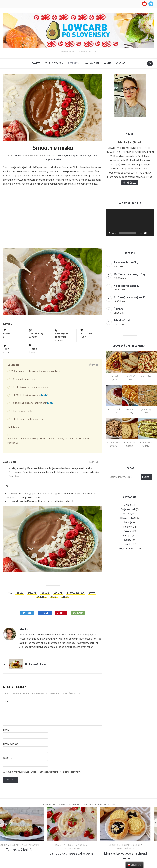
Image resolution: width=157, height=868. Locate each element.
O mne (108, 63)
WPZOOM (111, 804)
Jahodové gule (123, 320)
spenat (54, 597)
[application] (130, 222)
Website (7, 758)
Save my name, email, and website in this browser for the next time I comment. (44, 772)
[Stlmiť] (146, 233)
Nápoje (128, 522)
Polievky (128, 527)
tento (44, 395)
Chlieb (127, 505)
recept (92, 593)
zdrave (65, 597)
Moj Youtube (92, 63)
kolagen (32, 593)
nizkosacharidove (75, 593)
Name (6, 730)
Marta (18, 156)
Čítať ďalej (130, 183)
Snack (94, 156)
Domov (36, 63)
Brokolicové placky (36, 664)
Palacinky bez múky (126, 263)
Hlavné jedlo (73, 156)
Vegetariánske (53, 159)
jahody (19, 593)
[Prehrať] (109, 233)
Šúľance (119, 309)
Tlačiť (80, 613)
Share (47, 613)
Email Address (11, 744)
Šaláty (128, 540)
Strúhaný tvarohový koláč (130, 297)
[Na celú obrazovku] (150, 233)
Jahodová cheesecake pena (78, 854)
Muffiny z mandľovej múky (130, 274)
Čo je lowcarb (53, 63)
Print (94, 365)
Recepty (73, 63)
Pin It (63, 613)
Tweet (29, 613)
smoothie (41, 597)
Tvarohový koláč (25, 850)
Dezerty (61, 156)
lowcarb (45, 593)
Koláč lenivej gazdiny (126, 286)
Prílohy (127, 531)
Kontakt (121, 63)
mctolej (58, 593)
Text (6, 702)
